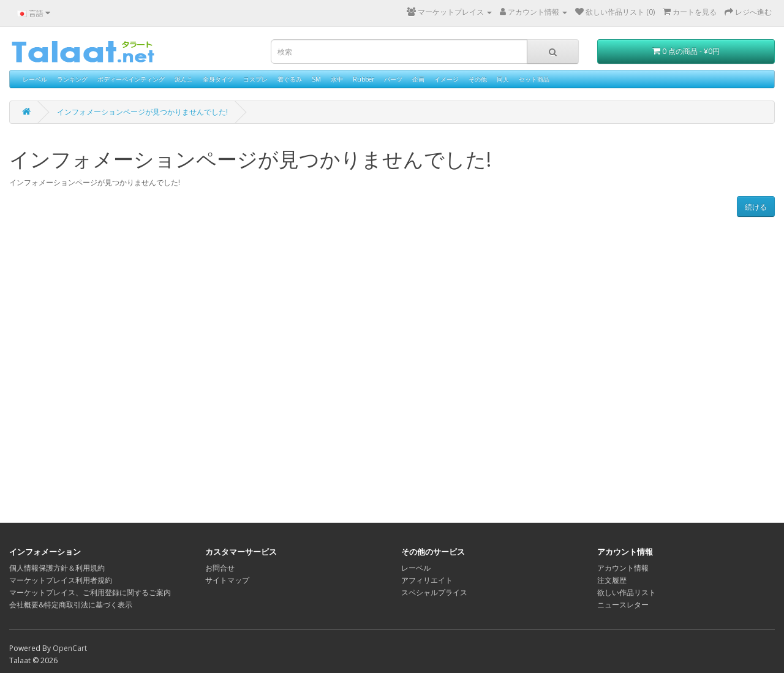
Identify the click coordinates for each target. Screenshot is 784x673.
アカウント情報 (623, 568)
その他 (478, 79)
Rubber (364, 79)
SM (316, 79)
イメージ (447, 79)
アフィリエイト (427, 580)
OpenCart (70, 648)
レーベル (35, 79)
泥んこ (184, 79)
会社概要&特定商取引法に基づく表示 (71, 605)
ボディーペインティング (131, 79)
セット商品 (534, 79)
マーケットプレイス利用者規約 (61, 580)
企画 (418, 79)
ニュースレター (623, 605)
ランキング (72, 79)
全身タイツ (218, 79)
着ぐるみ (290, 79)
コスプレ (255, 79)
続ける (756, 207)
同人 (503, 79)
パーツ (393, 79)
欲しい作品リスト (627, 592)
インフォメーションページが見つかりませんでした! (142, 112)
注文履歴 (612, 580)
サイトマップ (227, 580)
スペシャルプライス (434, 592)
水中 (337, 79)
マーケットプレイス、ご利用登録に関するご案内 (90, 592)
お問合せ (220, 568)
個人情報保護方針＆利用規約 (57, 568)
